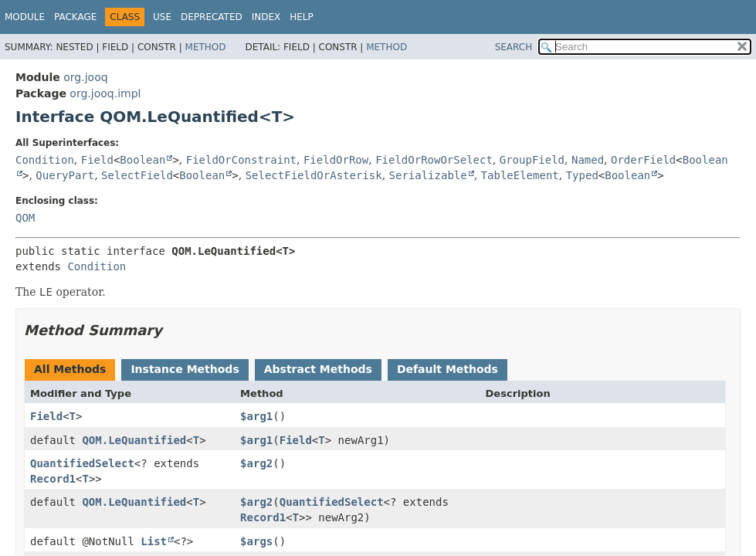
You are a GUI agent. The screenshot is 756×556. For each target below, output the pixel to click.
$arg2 (256, 463)
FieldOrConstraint (241, 160)
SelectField (137, 175)
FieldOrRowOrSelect (434, 160)
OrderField (643, 160)
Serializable (428, 175)
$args (256, 541)
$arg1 (256, 416)
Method (206, 47)
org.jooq (85, 77)
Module (25, 17)
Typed (582, 175)
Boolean (142, 160)
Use (162, 17)
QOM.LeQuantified (134, 440)
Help (302, 17)
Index (266, 17)
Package (75, 17)
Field (97, 160)
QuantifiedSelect (82, 463)
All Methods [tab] (70, 369)
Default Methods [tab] (447, 369)
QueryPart (65, 175)
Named (588, 160)
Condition (45, 160)
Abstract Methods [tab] (318, 369)
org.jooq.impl (105, 93)
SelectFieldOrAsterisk (314, 175)
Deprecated (212, 17)
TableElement (520, 175)
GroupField (532, 160)
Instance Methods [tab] (185, 369)
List (154, 541)
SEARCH (514, 47)
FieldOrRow (336, 160)
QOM (25, 218)
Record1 (53, 479)
